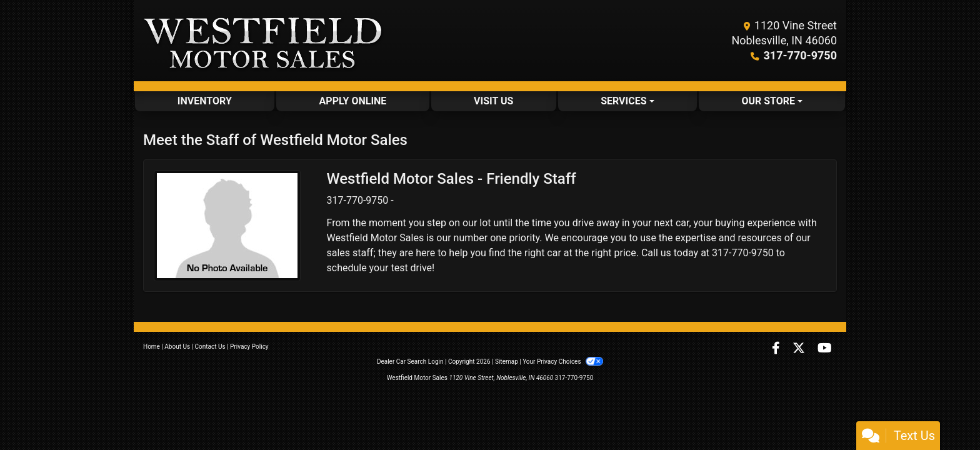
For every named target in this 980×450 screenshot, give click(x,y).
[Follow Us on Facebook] (777, 349)
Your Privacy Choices (563, 362)
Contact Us (210, 347)
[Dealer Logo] (263, 41)
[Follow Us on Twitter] (800, 349)
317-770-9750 (800, 55)
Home (152, 347)
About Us (177, 347)
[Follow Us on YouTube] (825, 349)
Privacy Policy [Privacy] (249, 347)
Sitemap (507, 362)
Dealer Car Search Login (410, 362)
